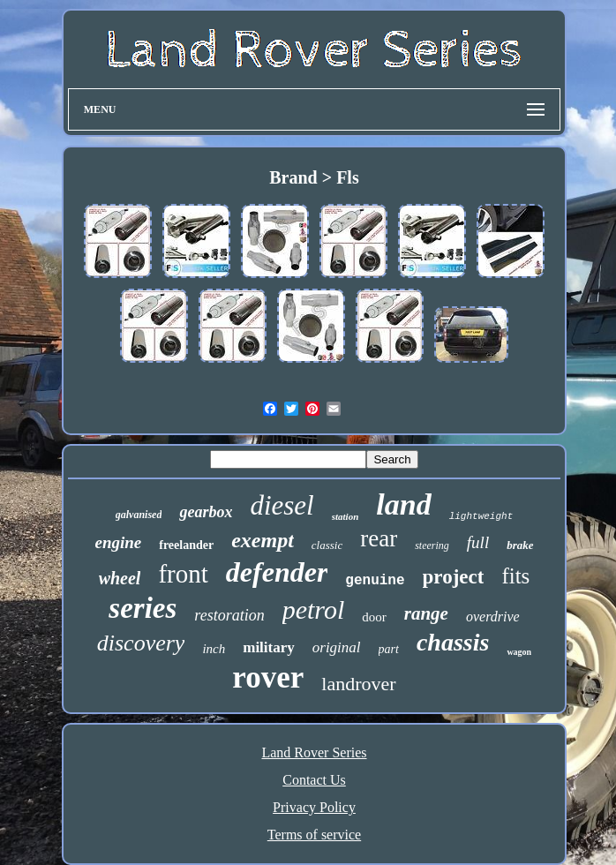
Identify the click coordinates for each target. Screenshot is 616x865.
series (143, 608)
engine (118, 542)
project (454, 577)
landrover (358, 684)
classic (327, 545)
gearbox (206, 512)
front (183, 574)
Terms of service (314, 835)
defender (277, 572)
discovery (141, 643)
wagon (519, 652)
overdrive (493, 617)
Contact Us (314, 780)
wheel (120, 578)
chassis (453, 642)
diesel (282, 505)
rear (379, 538)
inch (214, 649)
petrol (314, 609)
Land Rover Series (314, 752)
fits (515, 576)
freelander (186, 545)
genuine (375, 581)
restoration (229, 615)
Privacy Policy (314, 807)
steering (432, 545)
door (374, 617)
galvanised (139, 515)
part (389, 649)
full (478, 542)
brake (520, 545)
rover (268, 677)
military (269, 647)
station (346, 516)
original (337, 647)
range (426, 613)
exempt (263, 540)
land (403, 504)
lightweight (481, 516)
